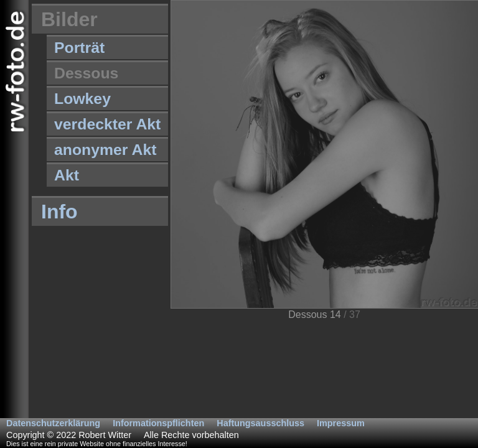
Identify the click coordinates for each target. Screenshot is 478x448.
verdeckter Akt (107, 124)
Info (59, 212)
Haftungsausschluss (260, 423)
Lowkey (82, 99)
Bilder (69, 19)
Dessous (86, 73)
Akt (67, 175)
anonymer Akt (105, 150)
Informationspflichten (158, 423)
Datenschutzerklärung (53, 423)
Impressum (341, 423)
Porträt (79, 48)
